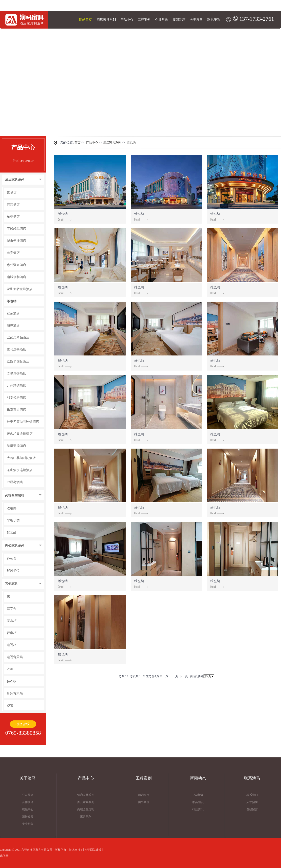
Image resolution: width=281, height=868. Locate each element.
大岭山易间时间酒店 (21, 458)
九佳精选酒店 (16, 386)
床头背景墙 (15, 693)
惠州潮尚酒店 (16, 265)
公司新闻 (198, 795)
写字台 (12, 609)
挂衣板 (12, 681)
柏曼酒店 (13, 217)
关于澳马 (196, 20)
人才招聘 (252, 802)
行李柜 (12, 633)
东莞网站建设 (93, 850)
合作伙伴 (28, 802)
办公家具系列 (15, 545)
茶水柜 (12, 621)
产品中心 (127, 20)
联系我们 (252, 795)
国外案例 (144, 802)
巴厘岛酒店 (15, 482)
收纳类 (12, 508)
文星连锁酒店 (16, 374)
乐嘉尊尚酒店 (16, 410)
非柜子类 (13, 520)
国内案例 (144, 795)
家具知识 (198, 802)
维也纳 (12, 301)
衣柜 (10, 669)
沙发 (10, 705)
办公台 (12, 559)
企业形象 (162, 20)
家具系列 (86, 817)
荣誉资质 (28, 817)
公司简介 (28, 795)
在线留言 (252, 809)
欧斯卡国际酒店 (18, 362)
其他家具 (11, 584)
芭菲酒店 (13, 205)
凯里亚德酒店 (16, 446)
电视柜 (12, 645)
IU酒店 (12, 193)
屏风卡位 (13, 571)
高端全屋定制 (15, 495)
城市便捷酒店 (16, 241)
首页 (77, 143)
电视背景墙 (15, 657)
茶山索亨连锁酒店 (20, 470)
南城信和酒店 (16, 277)
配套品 (12, 532)
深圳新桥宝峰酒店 (20, 289)
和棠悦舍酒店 (16, 398)
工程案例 (144, 20)
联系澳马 (214, 20)
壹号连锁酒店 (16, 349)
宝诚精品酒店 (16, 229)
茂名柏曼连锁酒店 (20, 434)
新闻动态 (179, 20)
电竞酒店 (13, 253)
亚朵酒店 (13, 313)
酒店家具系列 (106, 20)
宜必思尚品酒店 (18, 337)
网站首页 (86, 20)
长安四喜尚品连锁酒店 (23, 422)
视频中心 (28, 809)
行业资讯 (198, 809)
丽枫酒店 (13, 325)
